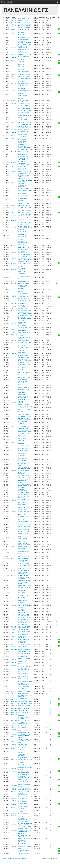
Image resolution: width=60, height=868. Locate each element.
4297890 (14, 77)
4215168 (14, 90)
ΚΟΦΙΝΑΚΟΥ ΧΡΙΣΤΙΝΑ (24, 300)
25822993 (14, 693)
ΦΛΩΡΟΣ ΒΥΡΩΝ (23, 85)
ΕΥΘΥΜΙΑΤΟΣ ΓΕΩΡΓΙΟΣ (25, 55)
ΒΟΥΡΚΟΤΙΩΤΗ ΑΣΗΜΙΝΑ (25, 418)
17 (51, 639)
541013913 (14, 639)
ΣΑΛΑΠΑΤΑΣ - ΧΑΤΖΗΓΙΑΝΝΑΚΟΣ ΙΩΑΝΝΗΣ (23, 100)
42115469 (14, 744)
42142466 (14, 60)
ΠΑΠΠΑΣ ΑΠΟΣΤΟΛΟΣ (24, 29)
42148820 (14, 162)
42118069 (14, 788)
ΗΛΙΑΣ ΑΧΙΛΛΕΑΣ (23, 798)
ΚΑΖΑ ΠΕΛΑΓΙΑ (22, 31)
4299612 (14, 123)
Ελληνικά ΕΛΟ (6, 2)
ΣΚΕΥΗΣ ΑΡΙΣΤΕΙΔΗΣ (24, 151)
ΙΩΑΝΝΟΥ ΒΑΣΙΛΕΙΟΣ (24, 626)
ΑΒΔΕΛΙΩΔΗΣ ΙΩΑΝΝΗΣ (25, 211)
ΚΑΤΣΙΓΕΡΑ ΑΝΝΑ (23, 403)
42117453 (14, 57)
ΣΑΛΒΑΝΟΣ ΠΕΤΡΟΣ (24, 357)
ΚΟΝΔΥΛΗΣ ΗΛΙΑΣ (23, 396)
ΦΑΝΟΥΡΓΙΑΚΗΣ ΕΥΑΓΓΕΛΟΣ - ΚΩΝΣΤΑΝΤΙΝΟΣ (23, 542)
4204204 (14, 26)
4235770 (14, 252)
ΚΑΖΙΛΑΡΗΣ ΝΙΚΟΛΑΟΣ (24, 24)
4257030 (14, 547)
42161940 (14, 332)
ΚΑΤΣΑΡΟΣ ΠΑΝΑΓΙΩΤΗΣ (25, 280)
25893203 (14, 727)
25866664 (14, 220)
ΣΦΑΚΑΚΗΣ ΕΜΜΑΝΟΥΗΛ (25, 476)
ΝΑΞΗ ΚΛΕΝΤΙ (22, 672)
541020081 (14, 704)
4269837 (14, 341)
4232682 (14, 427)
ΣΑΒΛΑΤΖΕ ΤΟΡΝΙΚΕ (24, 711)
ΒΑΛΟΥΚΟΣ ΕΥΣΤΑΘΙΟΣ (25, 212)
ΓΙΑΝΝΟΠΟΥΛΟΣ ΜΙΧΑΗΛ (25, 90)
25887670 (14, 648)
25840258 (14, 29)
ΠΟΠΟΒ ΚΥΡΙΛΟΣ (23, 509)
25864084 (14, 47)
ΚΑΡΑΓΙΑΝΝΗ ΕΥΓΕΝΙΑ (24, 233)
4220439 (14, 83)
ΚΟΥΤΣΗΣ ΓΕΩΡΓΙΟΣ (24, 126)
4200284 (14, 22)
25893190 (14, 798)
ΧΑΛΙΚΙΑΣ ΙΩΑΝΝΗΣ (23, 80)
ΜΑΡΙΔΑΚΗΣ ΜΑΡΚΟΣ (24, 734)
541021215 (14, 702)
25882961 (14, 692)
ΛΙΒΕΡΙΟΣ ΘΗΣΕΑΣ (23, 22)
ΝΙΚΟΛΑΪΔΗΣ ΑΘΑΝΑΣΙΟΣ (25, 190)
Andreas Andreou (46, 858)
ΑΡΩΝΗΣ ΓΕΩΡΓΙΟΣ (24, 639)
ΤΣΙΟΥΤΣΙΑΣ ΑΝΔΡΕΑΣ (24, 687)
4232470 (14, 511)
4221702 (14, 258)
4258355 (14, 500)
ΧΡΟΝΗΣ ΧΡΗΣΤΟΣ (23, 484)
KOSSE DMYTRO (23, 746)
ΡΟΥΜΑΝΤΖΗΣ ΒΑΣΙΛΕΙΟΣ (25, 150)
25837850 (14, 286)
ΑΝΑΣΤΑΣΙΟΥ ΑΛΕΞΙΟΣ (24, 165)
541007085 (14, 712)
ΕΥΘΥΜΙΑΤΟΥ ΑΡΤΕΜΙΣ (24, 319)
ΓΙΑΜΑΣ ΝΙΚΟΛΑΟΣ (23, 117)
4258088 (14, 330)
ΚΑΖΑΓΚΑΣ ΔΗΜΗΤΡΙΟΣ (25, 452)
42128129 (14, 75)
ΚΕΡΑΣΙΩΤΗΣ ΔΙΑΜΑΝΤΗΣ (25, 312)
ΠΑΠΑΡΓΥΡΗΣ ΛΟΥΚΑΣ (24, 567)
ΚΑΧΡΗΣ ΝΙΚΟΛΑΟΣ (24, 778)
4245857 (14, 283)
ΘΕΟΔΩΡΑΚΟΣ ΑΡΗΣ (24, 628)
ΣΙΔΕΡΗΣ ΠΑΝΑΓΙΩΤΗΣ (24, 38)
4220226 (14, 297)
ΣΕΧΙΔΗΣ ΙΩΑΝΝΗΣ (23, 594)
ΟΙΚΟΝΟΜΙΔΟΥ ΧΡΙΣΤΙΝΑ (25, 761)
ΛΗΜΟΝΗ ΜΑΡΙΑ (23, 119)
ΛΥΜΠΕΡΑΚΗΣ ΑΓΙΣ (23, 379)
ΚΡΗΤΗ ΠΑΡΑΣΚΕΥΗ (24, 262)
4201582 (14, 78)
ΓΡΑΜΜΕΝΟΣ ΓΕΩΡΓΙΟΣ (25, 580)
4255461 (14, 132)
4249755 (14, 304)
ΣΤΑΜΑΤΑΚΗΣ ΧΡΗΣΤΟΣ (25, 363)
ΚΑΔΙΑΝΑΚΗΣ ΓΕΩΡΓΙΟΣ (25, 771)
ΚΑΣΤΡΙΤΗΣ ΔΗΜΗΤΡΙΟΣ (25, 430)
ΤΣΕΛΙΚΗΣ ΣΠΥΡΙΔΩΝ (24, 555)
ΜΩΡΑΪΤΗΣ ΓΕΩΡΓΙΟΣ (24, 604)
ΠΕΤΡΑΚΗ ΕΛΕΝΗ (23, 655)
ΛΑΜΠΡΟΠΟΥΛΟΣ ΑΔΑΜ (25, 342)
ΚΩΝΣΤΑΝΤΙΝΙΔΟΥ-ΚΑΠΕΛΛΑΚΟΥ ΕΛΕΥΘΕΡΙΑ (23, 636)
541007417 (14, 792)
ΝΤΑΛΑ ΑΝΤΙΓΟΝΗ (23, 646)
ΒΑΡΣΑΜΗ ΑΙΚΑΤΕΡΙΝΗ (24, 310)
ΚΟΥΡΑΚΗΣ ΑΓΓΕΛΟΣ (24, 712)
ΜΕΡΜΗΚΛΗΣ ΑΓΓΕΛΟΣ (25, 586)
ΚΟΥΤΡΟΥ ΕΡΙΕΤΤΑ (23, 648)
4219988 (14, 353)
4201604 (14, 55)
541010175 (14, 696)
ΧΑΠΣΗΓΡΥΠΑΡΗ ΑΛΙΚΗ (25, 547)
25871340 (14, 212)
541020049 (14, 771)
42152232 (14, 92)
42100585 (14, 659)
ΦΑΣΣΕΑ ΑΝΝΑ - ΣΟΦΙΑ (24, 511)
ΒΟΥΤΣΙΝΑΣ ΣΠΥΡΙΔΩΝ (24, 434)
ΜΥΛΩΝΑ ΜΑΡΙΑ (23, 503)
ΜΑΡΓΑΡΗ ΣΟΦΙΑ (23, 155)
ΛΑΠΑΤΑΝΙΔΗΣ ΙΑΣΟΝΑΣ (25, 780)
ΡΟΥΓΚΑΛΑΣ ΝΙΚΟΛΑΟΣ (25, 783)
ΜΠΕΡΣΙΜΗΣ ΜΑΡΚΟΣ (24, 565)
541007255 (14, 705)
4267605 (14, 209)
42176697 (14, 309)
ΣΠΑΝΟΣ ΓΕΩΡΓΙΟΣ (23, 104)
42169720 (14, 742)
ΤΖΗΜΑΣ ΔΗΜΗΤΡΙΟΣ (24, 97)
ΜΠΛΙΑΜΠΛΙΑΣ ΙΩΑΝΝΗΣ (25, 766)
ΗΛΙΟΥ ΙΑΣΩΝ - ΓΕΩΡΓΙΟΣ (25, 508)
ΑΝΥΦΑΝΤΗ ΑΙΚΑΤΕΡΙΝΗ (25, 525)
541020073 (14, 759)
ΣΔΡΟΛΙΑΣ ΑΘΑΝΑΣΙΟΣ (24, 314)
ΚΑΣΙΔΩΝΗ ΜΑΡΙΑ (23, 558)
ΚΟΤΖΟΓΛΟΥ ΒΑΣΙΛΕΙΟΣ (25, 45)
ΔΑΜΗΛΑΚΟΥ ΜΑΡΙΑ (24, 341)
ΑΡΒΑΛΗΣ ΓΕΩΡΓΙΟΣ (24, 726)
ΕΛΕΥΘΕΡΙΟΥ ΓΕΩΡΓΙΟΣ (25, 123)
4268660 (14, 216)
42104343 (14, 645)
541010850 (14, 711)
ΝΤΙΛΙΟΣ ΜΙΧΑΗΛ (23, 491)
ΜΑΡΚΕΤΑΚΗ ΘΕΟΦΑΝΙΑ (25, 709)
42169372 (14, 730)
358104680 (14, 786)
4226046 (14, 172)
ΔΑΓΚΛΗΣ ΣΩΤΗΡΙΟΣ (24, 204)
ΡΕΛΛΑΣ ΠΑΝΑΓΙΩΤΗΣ (24, 36)
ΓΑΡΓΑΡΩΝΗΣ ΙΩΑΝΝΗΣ (25, 361)
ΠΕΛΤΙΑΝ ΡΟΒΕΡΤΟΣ (24, 82)
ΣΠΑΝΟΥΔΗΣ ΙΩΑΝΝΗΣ (24, 493)
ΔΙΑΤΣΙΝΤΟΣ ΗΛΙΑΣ (23, 297)
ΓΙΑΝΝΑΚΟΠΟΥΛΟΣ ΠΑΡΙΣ (25, 828)
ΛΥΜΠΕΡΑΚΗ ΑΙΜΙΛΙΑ (24, 364)
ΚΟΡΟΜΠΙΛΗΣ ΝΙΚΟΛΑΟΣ (25, 114)
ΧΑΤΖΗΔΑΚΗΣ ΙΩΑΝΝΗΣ (25, 373)
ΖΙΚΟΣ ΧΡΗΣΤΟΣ (23, 592)
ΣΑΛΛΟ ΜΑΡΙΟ (22, 398)
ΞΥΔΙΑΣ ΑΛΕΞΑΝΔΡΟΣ (24, 415)
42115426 (14, 628)
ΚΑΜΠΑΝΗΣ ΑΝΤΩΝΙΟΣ (24, 112)
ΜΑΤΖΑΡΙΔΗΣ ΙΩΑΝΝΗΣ (24, 111)
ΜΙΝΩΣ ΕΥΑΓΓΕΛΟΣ (23, 616)
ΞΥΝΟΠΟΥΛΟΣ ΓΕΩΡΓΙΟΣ (25, 73)
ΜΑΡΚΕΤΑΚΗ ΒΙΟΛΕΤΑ (24, 707)
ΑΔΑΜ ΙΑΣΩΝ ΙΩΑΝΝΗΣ (24, 557)
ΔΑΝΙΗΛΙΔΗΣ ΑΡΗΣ (23, 21)
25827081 (14, 269)
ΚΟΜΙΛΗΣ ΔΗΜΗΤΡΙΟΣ (24, 223)
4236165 (14, 310)
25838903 (14, 34)
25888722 (14, 677)
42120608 (14, 783)
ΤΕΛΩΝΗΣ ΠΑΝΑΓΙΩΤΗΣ (25, 224)
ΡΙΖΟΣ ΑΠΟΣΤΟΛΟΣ (24, 71)
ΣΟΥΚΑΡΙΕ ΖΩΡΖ (23, 63)
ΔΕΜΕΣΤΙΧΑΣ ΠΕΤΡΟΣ (24, 75)
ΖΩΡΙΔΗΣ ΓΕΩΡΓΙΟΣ (24, 530)
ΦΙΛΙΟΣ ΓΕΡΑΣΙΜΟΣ (24, 788)
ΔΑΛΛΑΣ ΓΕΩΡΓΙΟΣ (23, 175)
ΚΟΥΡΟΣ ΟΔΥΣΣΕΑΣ (24, 657)
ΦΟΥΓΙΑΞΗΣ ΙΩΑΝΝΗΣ (24, 92)
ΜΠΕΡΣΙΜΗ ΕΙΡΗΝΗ (24, 563)
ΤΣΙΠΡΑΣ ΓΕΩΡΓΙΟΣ (23, 445)
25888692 (14, 666)
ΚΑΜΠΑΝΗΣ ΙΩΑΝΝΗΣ (24, 653)
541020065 (14, 734)
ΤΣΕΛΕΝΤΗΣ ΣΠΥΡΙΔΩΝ (25, 827)
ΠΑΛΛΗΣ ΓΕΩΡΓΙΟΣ (23, 773)
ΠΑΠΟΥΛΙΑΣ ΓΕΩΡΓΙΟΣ (24, 428)
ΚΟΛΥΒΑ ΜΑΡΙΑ (22, 121)
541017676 (14, 721)
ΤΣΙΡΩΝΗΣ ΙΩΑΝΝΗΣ (24, 248)
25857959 (14, 63)
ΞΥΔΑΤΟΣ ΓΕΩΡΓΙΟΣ (24, 630)
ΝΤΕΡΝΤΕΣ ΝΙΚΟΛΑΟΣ (24, 587)
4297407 (14, 263)
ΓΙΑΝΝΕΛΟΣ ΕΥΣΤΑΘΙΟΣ (25, 107)
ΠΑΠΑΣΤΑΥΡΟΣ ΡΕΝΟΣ (24, 432)
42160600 (14, 197)
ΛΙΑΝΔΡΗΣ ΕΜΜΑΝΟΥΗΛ (25, 521)
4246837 (14, 471)
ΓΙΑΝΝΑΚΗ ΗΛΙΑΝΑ (23, 535)
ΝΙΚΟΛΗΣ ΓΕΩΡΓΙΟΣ (24, 309)
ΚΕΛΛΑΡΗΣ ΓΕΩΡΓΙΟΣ (24, 83)
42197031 (14, 748)
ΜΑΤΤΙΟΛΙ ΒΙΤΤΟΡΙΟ (24, 494)
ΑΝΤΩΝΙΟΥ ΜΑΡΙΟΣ (23, 299)
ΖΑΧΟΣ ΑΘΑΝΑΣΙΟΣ (24, 275)
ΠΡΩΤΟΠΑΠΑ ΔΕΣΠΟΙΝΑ (25, 116)
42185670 (14, 139)
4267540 (14, 167)
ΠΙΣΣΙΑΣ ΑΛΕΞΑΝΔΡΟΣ (24, 167)
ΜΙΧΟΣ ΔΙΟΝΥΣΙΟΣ (23, 356)
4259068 (14, 443)
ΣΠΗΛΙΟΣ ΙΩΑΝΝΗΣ (23, 226)
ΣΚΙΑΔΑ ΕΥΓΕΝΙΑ (23, 413)
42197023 (14, 723)
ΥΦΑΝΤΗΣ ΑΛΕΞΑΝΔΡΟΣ (25, 702)
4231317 (14, 338)
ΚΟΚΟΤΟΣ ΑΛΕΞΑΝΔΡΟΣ (25, 847)
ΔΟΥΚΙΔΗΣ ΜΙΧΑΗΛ (23, 188)
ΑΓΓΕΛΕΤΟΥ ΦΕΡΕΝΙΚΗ (25, 263)
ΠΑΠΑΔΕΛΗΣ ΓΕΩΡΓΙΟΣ (25, 569)
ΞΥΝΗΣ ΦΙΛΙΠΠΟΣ (23, 693)
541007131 (14, 709)
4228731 (14, 295)
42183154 (14, 825)
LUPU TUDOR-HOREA (24, 307)
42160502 (14, 807)
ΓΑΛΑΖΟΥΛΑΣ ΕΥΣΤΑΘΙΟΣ (25, 739)
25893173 (14, 663)
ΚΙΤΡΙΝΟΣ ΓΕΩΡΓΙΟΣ (24, 532)
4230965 (14, 575)
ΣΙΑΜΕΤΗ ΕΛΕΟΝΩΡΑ (24, 792)
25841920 (14, 626)
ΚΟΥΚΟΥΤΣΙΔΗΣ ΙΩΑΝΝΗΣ (25, 704)
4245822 (14, 245)
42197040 (14, 726)
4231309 (14, 606)
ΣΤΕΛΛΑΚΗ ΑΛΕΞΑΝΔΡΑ (25, 216)
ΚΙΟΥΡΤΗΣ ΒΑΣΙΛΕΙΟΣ (24, 50)
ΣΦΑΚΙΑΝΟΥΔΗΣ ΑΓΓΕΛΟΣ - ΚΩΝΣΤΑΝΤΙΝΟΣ (23, 324)
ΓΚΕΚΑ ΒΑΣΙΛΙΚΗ (23, 359)
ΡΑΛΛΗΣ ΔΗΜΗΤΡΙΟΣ (24, 462)
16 (51, 263)
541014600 (14, 830)
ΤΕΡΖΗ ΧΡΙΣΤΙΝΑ (23, 256)
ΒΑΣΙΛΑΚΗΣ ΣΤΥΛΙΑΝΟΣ (25, 425)
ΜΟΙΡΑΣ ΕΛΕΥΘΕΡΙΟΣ (24, 130)
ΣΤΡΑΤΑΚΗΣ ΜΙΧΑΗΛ (24, 450)
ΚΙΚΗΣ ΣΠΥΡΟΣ (22, 744)
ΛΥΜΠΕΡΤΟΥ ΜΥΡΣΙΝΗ (24, 172)
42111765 (14, 307)
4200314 (14, 24)
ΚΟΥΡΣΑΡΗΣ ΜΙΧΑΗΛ (24, 105)
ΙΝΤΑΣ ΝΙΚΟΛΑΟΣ (23, 688)
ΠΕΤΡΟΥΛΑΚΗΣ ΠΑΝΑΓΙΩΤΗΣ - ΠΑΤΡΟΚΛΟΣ (22, 304)
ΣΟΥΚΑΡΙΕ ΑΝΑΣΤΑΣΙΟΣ (25, 645)
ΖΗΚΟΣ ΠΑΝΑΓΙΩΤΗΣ (24, 321)
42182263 (14, 769)
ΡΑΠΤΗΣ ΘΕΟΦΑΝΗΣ (24, 523)
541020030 (14, 804)
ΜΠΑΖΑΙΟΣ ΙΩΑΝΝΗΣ (24, 195)
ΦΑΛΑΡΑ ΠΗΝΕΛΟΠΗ (24, 479)
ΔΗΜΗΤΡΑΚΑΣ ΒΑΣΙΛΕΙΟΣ (25, 207)
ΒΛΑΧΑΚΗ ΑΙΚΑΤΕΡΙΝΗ (24, 416)
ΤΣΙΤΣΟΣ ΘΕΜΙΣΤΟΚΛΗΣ (25, 457)
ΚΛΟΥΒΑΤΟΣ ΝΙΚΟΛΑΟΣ (25, 173)
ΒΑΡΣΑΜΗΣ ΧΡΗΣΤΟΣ (24, 26)
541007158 (14, 650)
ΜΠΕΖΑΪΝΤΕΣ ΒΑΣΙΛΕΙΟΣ (25, 797)
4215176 (14, 142)
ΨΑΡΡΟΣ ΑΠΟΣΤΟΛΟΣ (24, 477)
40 (51, 60)
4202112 (14, 19)
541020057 (14, 737)
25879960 (14, 816)
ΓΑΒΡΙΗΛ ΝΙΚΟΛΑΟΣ (24, 575)
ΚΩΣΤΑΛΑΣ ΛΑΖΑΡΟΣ (24, 420)
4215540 (14, 135)
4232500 (14, 280)
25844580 (14, 324)
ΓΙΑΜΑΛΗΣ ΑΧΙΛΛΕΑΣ (24, 732)
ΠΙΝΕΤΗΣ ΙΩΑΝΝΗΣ (23, 388)
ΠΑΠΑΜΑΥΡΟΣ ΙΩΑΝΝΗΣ (25, 692)
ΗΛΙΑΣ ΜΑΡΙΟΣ (22, 727)
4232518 (14, 403)
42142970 (14, 646)
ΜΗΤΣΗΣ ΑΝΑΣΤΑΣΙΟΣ (24, 77)
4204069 (14, 228)
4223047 (14, 104)
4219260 (14, 342)
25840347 (14, 630)
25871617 (14, 690)
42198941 (14, 801)
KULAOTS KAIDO (23, 624)
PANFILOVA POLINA (24, 283)
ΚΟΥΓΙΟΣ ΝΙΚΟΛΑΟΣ (24, 813)
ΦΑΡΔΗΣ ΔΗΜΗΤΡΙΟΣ (24, 282)
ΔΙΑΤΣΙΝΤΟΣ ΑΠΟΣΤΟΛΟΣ (25, 228)
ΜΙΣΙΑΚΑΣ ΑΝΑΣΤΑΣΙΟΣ (24, 43)
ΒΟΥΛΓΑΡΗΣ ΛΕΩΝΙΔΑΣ (25, 486)
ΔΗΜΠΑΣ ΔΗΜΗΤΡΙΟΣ (24, 78)
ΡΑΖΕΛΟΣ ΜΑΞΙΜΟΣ (24, 849)
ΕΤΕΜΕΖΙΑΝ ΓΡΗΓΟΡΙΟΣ (25, 618)
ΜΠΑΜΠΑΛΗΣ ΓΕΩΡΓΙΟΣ (25, 157)
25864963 (14, 130)
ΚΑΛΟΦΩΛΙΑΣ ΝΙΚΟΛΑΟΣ (25, 347)
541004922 (14, 642)
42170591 (14, 718)
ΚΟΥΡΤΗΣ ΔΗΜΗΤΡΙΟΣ (24, 202)
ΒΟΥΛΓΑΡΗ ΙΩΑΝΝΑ (24, 471)
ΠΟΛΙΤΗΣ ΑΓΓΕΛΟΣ (23, 614)
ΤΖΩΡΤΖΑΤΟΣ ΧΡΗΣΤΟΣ (25, 467)
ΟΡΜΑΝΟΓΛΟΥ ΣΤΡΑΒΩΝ (25, 606)
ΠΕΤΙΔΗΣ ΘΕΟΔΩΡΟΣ (24, 255)
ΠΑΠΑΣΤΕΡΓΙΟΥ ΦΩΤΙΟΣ (25, 758)
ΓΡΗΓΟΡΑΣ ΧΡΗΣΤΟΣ (24, 469)
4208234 (14, 31)
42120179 (14, 636)
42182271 (14, 790)
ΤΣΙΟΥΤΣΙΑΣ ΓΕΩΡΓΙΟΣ (24, 596)
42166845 (14, 813)
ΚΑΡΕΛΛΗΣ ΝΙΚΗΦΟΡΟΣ (25, 295)
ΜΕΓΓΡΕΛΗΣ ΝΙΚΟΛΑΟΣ (25, 721)
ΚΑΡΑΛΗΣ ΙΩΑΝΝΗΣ (24, 405)
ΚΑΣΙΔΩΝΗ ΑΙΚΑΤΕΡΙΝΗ (25, 258)
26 (51, 75)
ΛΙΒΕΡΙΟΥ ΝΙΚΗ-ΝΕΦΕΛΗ (25, 838)
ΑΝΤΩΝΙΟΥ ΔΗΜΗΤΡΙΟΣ (25, 28)
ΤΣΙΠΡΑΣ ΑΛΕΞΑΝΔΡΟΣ (25, 124)
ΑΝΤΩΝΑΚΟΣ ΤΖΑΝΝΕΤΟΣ (25, 214)
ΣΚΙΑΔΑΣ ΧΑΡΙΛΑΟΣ (24, 19)
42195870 (14, 755)
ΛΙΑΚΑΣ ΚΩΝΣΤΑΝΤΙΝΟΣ (25, 327)
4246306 (14, 205)
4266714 (14, 151)
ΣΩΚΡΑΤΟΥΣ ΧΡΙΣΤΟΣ (24, 570)
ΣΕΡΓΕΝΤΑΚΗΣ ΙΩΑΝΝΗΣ (25, 197)
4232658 (14, 100)
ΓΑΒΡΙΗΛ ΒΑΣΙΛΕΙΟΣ (24, 533)
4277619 (14, 183)
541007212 (14, 699)
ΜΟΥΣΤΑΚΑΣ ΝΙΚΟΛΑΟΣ (25, 332)
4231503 (14, 570)
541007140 (14, 707)
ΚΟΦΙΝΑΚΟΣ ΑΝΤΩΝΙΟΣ (25, 260)
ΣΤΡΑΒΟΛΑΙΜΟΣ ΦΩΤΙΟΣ (25, 705)
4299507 (14, 632)
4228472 (14, 207)
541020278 (14, 715)
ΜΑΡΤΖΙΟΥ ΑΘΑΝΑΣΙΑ (24, 378)
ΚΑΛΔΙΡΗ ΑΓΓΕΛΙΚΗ (24, 516)
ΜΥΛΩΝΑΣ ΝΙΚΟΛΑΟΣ (24, 651)
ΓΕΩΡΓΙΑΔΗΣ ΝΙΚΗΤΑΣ (24, 205)
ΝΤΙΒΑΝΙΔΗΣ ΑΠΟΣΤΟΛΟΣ (25, 759)
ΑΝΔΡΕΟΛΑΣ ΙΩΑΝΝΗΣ (24, 830)
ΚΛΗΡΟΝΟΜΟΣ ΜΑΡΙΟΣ (25, 790)
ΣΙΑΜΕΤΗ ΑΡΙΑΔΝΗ (23, 854)
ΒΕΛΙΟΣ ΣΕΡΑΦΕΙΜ (23, 218)
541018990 (14, 335)
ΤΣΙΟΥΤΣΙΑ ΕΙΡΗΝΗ (23, 427)
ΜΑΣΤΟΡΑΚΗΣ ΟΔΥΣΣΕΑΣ (25, 650)
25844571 (14, 282)
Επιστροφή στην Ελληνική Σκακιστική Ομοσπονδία (14, 858)
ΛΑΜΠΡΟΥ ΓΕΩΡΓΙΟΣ (24, 148)
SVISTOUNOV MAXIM (24, 209)
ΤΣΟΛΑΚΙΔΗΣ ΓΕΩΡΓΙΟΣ (25, 109)
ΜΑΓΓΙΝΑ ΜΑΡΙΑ (23, 690)
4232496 (14, 558)
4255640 (14, 535)
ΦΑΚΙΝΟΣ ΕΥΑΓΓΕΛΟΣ (24, 825)
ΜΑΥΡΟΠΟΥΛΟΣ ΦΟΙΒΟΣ (25, 180)
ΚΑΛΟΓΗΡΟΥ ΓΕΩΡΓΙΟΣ (25, 153)
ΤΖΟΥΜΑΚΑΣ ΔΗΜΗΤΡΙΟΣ (25, 781)
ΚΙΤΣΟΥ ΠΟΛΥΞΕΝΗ (24, 250)
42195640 (14, 847)
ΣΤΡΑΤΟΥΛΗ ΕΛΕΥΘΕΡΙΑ (25, 545)
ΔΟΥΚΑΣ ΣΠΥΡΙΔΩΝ (24, 619)
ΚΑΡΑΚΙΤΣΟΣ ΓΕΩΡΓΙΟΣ (25, 128)
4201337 (14, 21)
